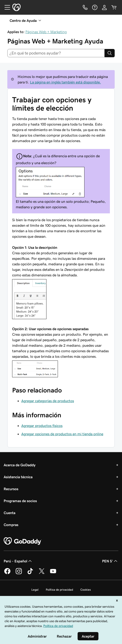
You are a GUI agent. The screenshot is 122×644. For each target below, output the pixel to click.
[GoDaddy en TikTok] (30, 573)
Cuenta (9, 513)
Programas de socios (20, 501)
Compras (11, 525)
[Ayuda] (95, 7)
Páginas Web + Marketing (46, 32)
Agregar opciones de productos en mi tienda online (62, 434)
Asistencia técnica (18, 477)
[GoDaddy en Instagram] (19, 573)
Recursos (11, 489)
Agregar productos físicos (42, 426)
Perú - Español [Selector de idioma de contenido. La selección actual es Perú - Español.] (18, 561)
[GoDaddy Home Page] (23, 541)
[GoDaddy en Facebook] (7, 573)
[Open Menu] (5, 7)
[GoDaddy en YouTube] (53, 573)
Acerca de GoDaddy (20, 465)
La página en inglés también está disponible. (65, 82)
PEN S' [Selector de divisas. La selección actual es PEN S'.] (110, 561)
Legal (35, 590)
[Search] (110, 53)
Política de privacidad (59, 590)
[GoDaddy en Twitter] (42, 573)
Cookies (86, 590)
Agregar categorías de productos (48, 401)
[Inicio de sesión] (104, 7)
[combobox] (56, 53)
